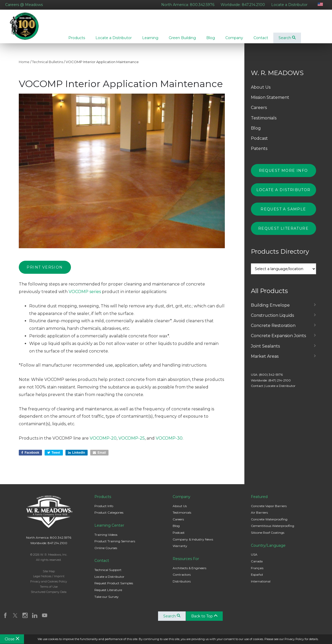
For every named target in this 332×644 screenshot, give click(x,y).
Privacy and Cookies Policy (49, 586)
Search (287, 38)
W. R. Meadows (28, 29)
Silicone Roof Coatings (268, 537)
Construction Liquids (272, 320)
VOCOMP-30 (169, 442)
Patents (259, 153)
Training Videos (106, 539)
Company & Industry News (193, 543)
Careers (259, 112)
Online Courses (106, 552)
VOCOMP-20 (103, 442)
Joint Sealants (265, 350)
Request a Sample (283, 213)
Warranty (180, 550)
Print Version (45, 271)
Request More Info (283, 175)
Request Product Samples (114, 587)
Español (257, 579)
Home (24, 66)
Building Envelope (270, 309)
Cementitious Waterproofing (273, 530)
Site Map (49, 575)
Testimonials (264, 122)
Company (182, 501)
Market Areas (265, 360)
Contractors (182, 579)
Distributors (182, 585)
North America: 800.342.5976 (188, 5)
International (261, 585)
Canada (257, 565)
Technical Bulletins (48, 66)
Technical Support (108, 574)
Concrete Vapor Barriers (269, 510)
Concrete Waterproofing (269, 523)
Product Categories (109, 517)
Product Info (104, 510)
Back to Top (205, 620)
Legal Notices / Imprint (49, 580)
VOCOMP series (85, 296)
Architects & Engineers (189, 572)
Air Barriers (259, 517)
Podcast (259, 142)
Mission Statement (270, 102)
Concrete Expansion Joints (278, 340)
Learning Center (109, 530)
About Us (261, 91)
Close (12, 639)
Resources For (186, 563)
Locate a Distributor (289, 5)
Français (257, 572)
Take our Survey (107, 601)
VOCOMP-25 (132, 442)
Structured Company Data (49, 596)
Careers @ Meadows (24, 5)
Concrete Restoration (273, 330)
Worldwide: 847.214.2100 (243, 5)
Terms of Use (49, 591)
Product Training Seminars (115, 545)
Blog (256, 132)
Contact (257, 390)
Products (103, 501)
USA (254, 559)
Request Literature (283, 233)
